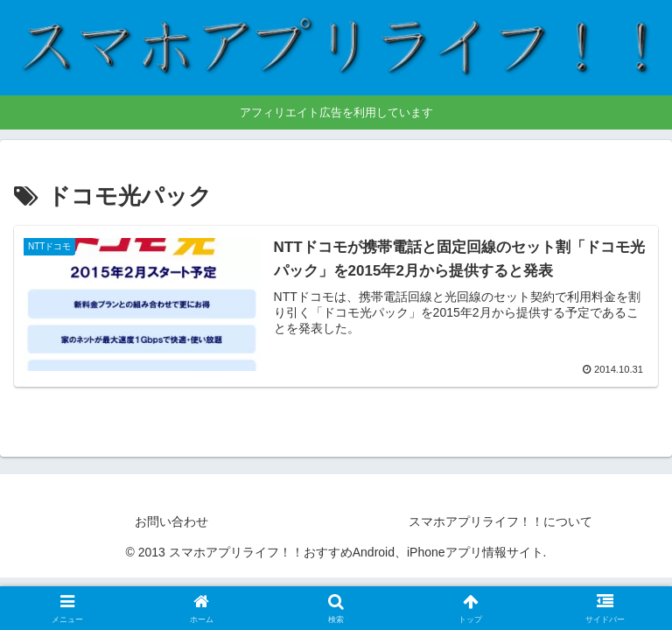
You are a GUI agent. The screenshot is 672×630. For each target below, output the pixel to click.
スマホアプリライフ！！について (500, 521)
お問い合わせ (171, 521)
